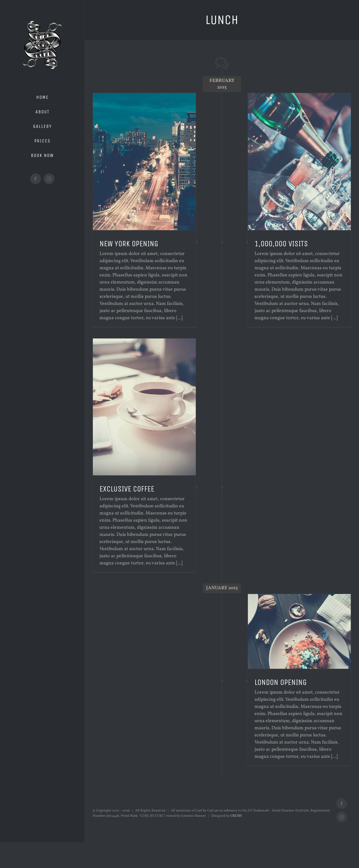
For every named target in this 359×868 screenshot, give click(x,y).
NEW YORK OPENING (129, 244)
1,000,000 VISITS (281, 244)
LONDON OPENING (281, 682)
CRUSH (236, 816)
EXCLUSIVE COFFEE (127, 489)
